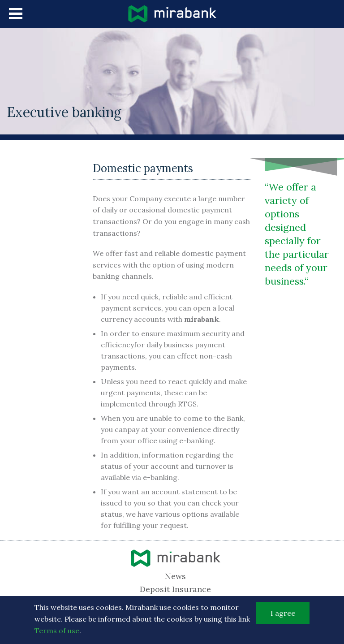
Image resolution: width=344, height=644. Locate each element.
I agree (283, 615)
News (175, 576)
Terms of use (57, 633)
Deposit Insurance (175, 589)
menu (16, 14)
